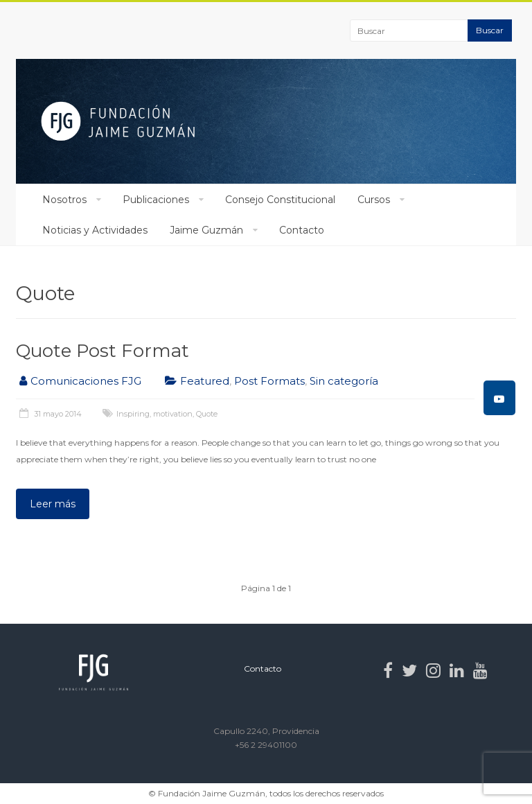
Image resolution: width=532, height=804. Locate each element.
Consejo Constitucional (280, 200)
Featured (205, 381)
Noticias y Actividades (95, 230)
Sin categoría (344, 381)
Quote (207, 414)
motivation (173, 414)
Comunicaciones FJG (86, 381)
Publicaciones (156, 200)
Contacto (302, 230)
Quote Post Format (103, 351)
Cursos (374, 200)
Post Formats (269, 381)
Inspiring (133, 414)
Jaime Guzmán (206, 230)
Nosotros (64, 200)
